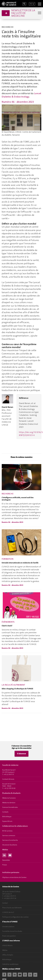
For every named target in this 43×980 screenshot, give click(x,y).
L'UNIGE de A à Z (8, 912)
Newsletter (6, 860)
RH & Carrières (7, 831)
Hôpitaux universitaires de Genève (14, 877)
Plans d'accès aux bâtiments (12, 908)
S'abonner (22, 754)
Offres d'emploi (8, 955)
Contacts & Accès (8, 779)
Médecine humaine (9, 798)
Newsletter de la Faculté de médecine (23, 13)
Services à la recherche (10, 840)
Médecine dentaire (9, 803)
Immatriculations (8, 927)
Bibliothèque (7, 817)
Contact (5, 903)
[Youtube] (10, 855)
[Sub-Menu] (39, 13)
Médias (5, 950)
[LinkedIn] (4, 855)
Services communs (9, 835)
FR (31, 4)
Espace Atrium (7, 821)
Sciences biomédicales (10, 807)
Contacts (5, 812)
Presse (5, 865)
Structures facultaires (10, 845)
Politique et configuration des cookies (15, 917)
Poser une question (9, 936)
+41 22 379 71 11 (9, 774)
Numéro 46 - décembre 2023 (18, 102)
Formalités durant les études (12, 931)
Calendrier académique (10, 964)
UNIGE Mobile (7, 946)
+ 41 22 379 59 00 (10, 788)
